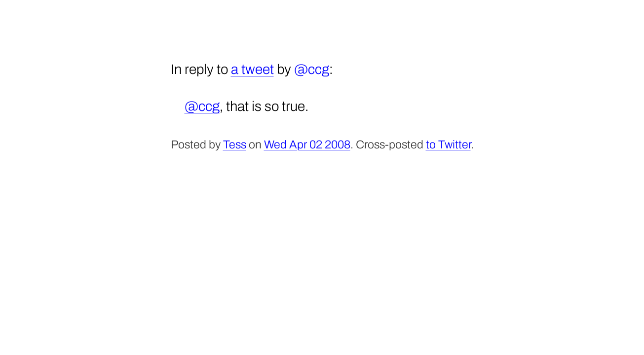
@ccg (202, 106)
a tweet (252, 69)
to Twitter (448, 145)
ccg (319, 69)
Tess (235, 145)
